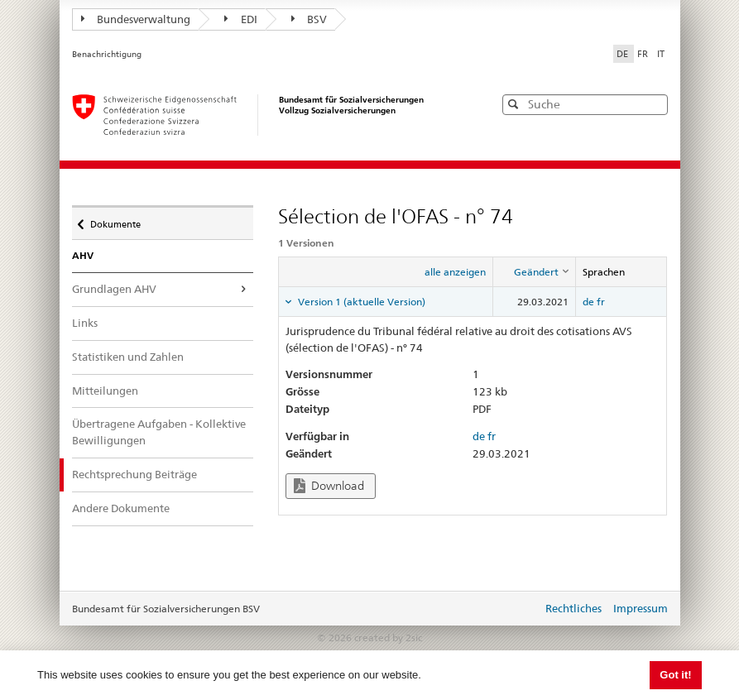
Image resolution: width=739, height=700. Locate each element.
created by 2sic (388, 638)
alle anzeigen (455, 272)
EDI (241, 19)
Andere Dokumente (121, 508)
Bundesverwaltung (136, 19)
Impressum (641, 608)
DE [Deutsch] (624, 54)
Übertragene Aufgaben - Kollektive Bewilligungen (159, 432)
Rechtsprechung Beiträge (146, 474)
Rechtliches (573, 608)
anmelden (517, 610)
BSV (310, 19)
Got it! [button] (675, 675)
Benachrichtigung (107, 54)
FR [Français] (644, 54)
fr (601, 302)
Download (329, 486)
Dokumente (115, 220)
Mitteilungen (105, 391)
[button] (654, 104)
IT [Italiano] (661, 54)
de (588, 302)
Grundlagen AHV (114, 289)
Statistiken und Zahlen (128, 357)
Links (85, 323)
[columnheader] (535, 272)
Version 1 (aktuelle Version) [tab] (360, 302)
